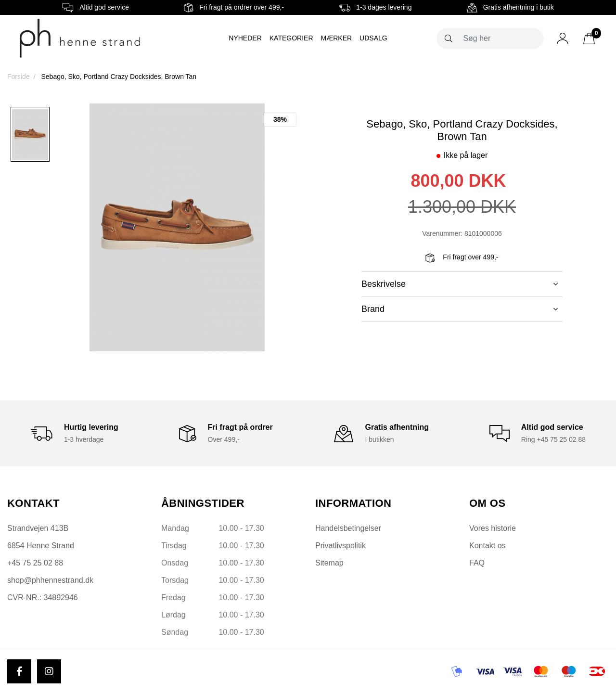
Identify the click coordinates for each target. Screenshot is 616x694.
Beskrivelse (460, 284)
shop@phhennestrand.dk (50, 580)
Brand (460, 309)
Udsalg (373, 38)
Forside (19, 77)
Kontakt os (488, 546)
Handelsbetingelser (348, 528)
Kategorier (291, 38)
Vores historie (493, 528)
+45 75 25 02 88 (35, 563)
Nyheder (245, 38)
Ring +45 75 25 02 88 (553, 439)
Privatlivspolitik (340, 546)
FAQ (477, 563)
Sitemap (329, 563)
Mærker (337, 38)
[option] (30, 134)
